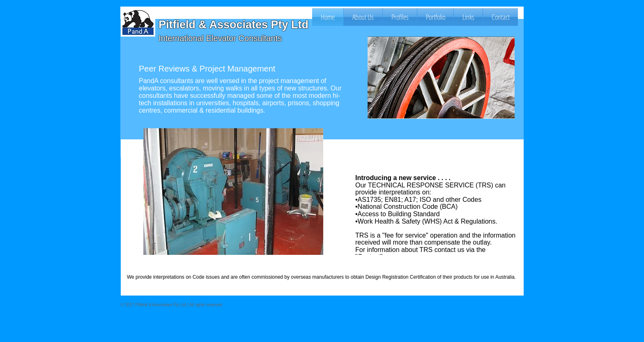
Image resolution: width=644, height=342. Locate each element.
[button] (400, 17)
